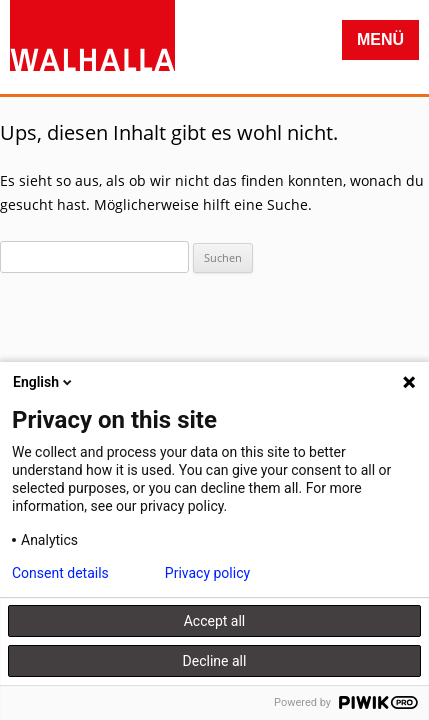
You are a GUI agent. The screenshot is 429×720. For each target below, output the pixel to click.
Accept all (215, 621)
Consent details (60, 573)
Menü (380, 39)
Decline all (215, 661)
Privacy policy (207, 573)
